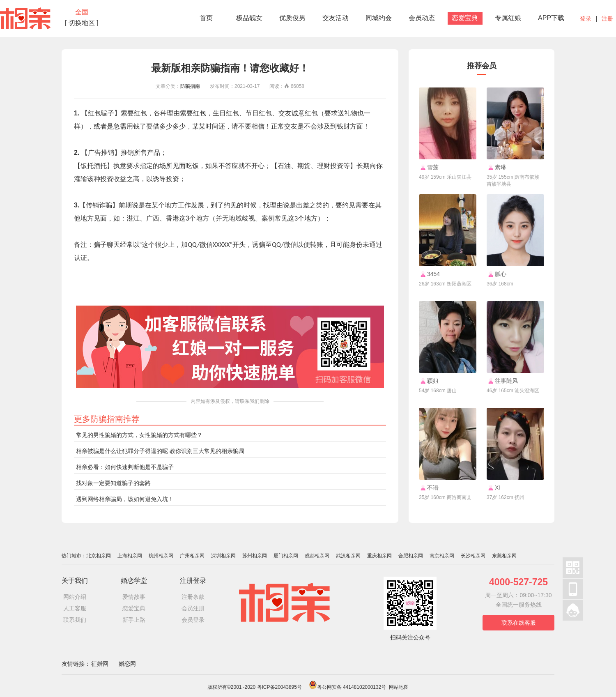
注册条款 (193, 597)
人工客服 (75, 608)
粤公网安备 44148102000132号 (348, 687)
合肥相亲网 (411, 556)
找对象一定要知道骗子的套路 (113, 483)
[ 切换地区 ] (82, 23)
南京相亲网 (442, 556)
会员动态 (422, 18)
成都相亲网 (317, 556)
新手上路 (134, 620)
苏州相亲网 (255, 556)
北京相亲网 (99, 556)
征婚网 (100, 664)
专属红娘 (508, 18)
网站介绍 (75, 597)
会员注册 (193, 608)
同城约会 (379, 18)
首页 (206, 18)
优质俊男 (292, 18)
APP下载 (551, 18)
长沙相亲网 (473, 556)
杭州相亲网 (161, 556)
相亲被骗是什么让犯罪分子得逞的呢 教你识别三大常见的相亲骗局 (160, 451)
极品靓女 (249, 18)
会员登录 (193, 620)
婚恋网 (127, 664)
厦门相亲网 (286, 556)
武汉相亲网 (348, 556)
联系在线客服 (519, 623)
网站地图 (399, 687)
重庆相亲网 (379, 556)
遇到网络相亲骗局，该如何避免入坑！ (125, 499)
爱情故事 (134, 597)
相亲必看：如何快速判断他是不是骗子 (125, 467)
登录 (586, 18)
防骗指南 (190, 86)
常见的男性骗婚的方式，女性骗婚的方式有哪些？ (139, 435)
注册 (607, 18)
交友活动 (336, 18)
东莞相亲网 (504, 556)
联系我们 (75, 620)
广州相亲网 (192, 556)
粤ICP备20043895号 (279, 687)
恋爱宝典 (465, 18)
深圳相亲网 (223, 556)
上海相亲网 (130, 556)
